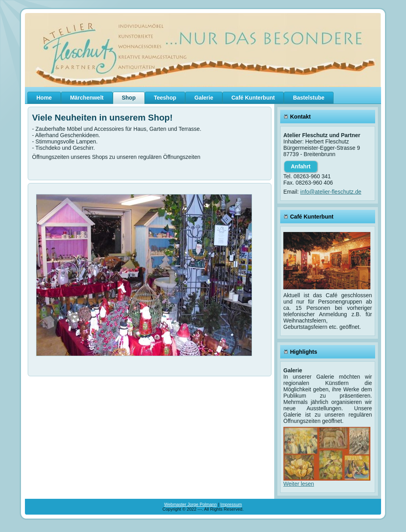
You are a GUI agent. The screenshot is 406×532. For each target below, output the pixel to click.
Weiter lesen (299, 484)
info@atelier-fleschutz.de (331, 192)
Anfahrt (301, 166)
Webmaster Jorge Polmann (191, 504)
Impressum (231, 504)
